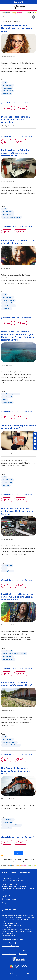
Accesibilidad (23, 954)
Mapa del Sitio (24, 951)
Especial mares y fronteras (11, 394)
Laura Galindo (7, 94)
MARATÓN (6, 485)
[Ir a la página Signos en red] (35, 448)
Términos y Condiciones (9, 954)
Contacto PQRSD (7, 928)
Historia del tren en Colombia (12, 825)
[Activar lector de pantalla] (35, 444)
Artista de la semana (9, 306)
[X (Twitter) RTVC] (18, 896)
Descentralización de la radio (11, 217)
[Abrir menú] (34, 7)
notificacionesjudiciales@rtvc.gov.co (12, 942)
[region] (18, 67)
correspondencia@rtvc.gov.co (10, 923)
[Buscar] (33, 17)
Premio (5, 400)
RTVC (4, 82)
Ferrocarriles (6, 828)
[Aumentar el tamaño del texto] (35, 441)
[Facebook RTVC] (18, 899)
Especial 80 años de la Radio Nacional (14, 654)
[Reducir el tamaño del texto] (35, 438)
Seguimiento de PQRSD (8, 936)
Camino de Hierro (8, 819)
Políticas (4, 951)
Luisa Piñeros (7, 309)
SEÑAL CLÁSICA (8, 91)
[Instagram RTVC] (18, 903)
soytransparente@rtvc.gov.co (10, 946)
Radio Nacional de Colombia (11, 745)
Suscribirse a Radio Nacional (2, 855)
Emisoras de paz (8, 214)
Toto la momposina (8, 300)
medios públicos (8, 85)
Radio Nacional (7, 88)
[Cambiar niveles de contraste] (35, 434)
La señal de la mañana (9, 742)
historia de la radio (8, 659)
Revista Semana (7, 402)
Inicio (3, 21)
